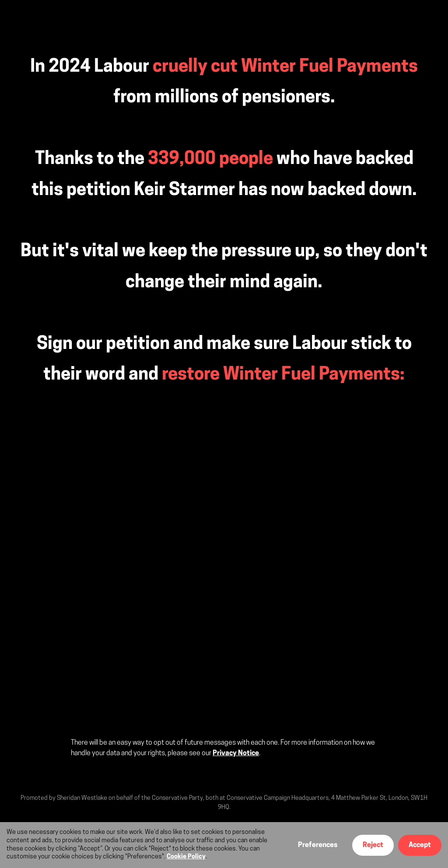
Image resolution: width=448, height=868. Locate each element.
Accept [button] (420, 845)
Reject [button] (373, 845)
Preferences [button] (318, 845)
